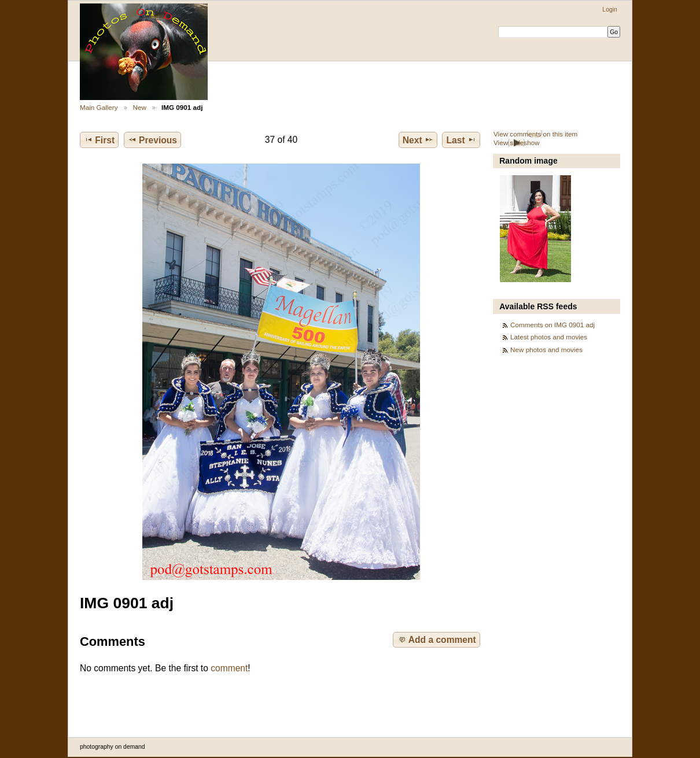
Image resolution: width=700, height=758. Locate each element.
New (140, 107)
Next (418, 140)
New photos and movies (546, 350)
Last (461, 140)
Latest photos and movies (549, 337)
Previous (152, 140)
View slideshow (517, 143)
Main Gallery (99, 107)
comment (229, 668)
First (99, 140)
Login (609, 10)
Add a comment (437, 639)
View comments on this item (535, 134)
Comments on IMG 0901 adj (552, 325)
